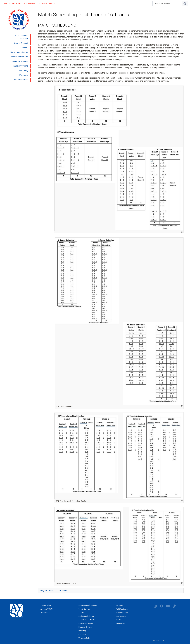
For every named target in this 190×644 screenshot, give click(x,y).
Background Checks (19, 52)
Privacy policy (46, 605)
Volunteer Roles (13, 4)
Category (43, 591)
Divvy (118, 620)
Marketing (24, 70)
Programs (24, 75)
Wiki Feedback (122, 609)
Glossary (120, 605)
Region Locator (122, 613)
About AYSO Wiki (47, 609)
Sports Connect (21, 43)
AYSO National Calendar (22, 37)
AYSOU (25, 48)
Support (43, 4)
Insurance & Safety (20, 61)
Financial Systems (20, 66)
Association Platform (19, 57)
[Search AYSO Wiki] (167, 3)
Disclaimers (45, 613)
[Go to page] (185, 3)
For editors (121, 623)
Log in (52, 4)
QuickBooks (121, 616)
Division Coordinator (58, 591)
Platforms (29, 4)
